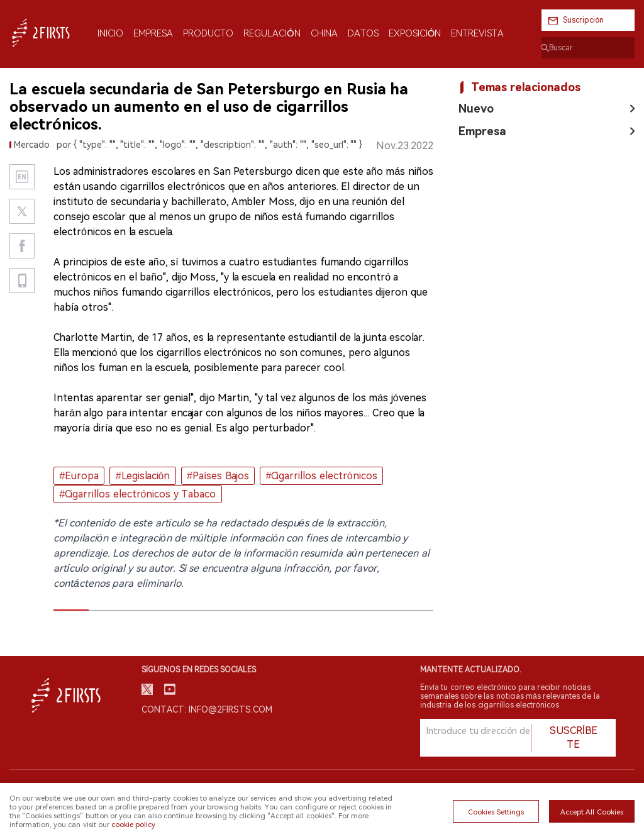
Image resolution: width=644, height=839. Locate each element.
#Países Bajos (218, 476)
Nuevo (476, 108)
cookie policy (133, 825)
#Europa (79, 476)
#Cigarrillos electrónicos (321, 476)
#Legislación (143, 476)
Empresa (482, 131)
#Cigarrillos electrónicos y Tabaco (137, 494)
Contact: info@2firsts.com (207, 709)
